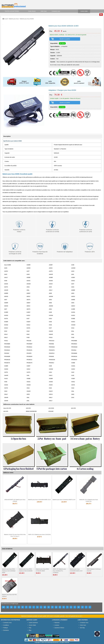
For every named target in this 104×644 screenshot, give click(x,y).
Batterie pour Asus (14, 19)
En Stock (62, 43)
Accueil (6, 19)
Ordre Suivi (44, 11)
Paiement (57, 623)
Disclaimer (6, 630)
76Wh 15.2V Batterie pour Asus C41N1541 (39, 534)
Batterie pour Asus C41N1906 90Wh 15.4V (39, 500)
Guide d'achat (32, 11)
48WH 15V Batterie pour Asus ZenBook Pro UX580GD (59, 571)
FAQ (30, 628)
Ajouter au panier (65, 39)
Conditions (6, 625)
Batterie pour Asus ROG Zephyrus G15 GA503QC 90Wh (9, 571)
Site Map (82, 628)
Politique (6, 628)
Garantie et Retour (59, 628)
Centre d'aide (84, 11)
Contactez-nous (56, 11)
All (3, 607)
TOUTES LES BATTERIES (12, 11)
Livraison (57, 625)
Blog (30, 630)
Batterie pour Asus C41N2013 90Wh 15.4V (64, 500)
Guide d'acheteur (33, 623)
